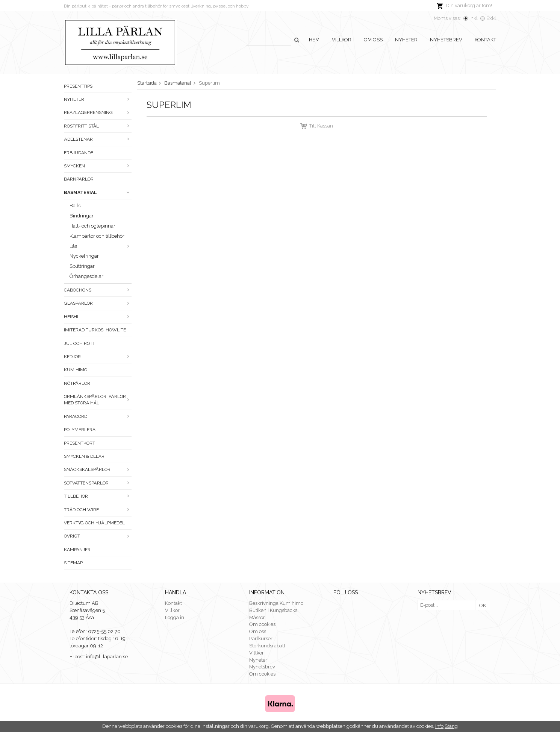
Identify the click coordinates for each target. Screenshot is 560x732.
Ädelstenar (98, 139)
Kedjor (98, 357)
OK (483, 605)
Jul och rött (79, 343)
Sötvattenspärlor (98, 483)
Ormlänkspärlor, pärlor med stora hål (98, 400)
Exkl (491, 18)
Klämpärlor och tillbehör (97, 236)
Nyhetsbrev (446, 40)
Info (439, 726)
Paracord (98, 416)
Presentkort (79, 443)
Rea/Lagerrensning (98, 112)
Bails (75, 206)
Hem (314, 40)
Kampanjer (77, 550)
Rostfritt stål (98, 126)
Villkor (342, 40)
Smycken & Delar (84, 456)
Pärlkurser (261, 639)
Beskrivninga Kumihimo (276, 603)
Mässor (257, 617)
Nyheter (406, 40)
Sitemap (73, 563)
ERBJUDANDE (79, 153)
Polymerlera (80, 430)
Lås (101, 246)
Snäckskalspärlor (98, 469)
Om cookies (262, 624)
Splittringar (82, 266)
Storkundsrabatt (267, 646)
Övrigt (98, 536)
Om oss (373, 40)
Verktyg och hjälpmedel (94, 523)
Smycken (98, 166)
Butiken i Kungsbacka (273, 610)
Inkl (474, 18)
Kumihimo (76, 370)
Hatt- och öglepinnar (92, 226)
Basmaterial (98, 193)
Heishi (98, 317)
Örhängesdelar (86, 276)
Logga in (175, 617)
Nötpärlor (77, 383)
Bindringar (82, 216)
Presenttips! (79, 86)
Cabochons (98, 290)
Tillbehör (98, 496)
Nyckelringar (84, 256)
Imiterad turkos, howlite (95, 330)
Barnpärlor (79, 179)
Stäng (451, 726)
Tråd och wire (98, 510)
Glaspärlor (98, 303)
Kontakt (485, 40)
